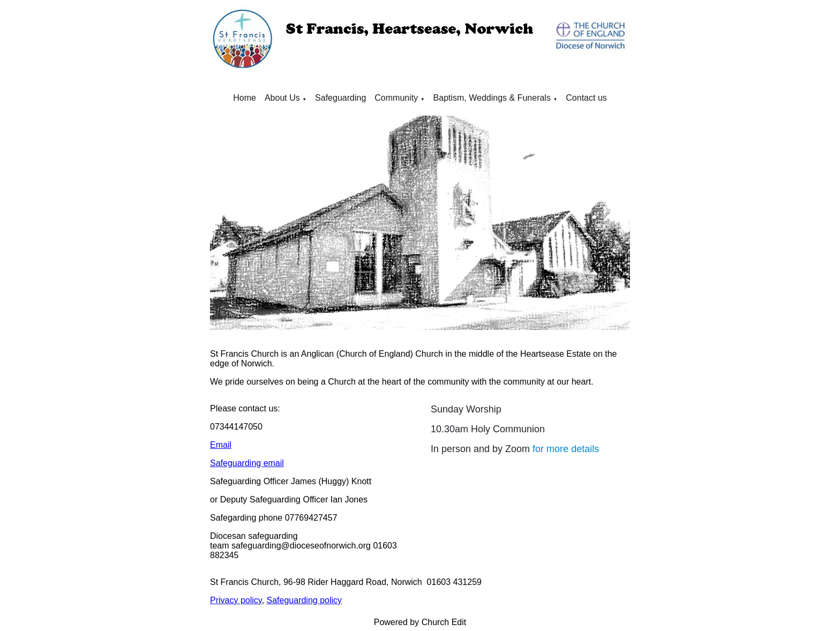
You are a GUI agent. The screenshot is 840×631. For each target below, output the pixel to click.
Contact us (586, 98)
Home (245, 98)
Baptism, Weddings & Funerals (492, 98)
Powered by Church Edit (420, 622)
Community (396, 98)
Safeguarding (340, 98)
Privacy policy (236, 600)
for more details (566, 449)
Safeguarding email (247, 463)
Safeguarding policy (305, 600)
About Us (282, 98)
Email (221, 445)
